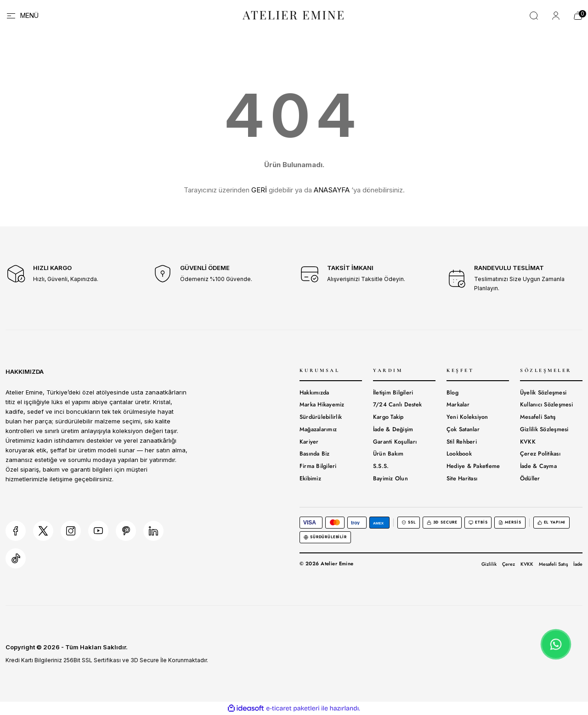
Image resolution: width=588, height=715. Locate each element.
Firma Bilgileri (318, 466)
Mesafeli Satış (538, 417)
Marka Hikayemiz (322, 405)
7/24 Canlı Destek (397, 405)
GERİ (259, 190)
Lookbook (459, 454)
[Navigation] (22, 16)
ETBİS (478, 522)
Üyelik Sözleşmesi (543, 393)
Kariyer (309, 442)
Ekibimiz (310, 479)
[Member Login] (556, 16)
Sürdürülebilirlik (321, 417)
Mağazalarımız (318, 429)
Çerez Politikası (540, 454)
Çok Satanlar (463, 429)
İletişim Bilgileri (393, 393)
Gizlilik (489, 564)
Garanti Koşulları (395, 442)
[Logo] (294, 15)
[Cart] (578, 16)
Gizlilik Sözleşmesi (544, 429)
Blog (452, 393)
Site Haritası (462, 479)
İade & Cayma (538, 466)
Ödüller (530, 479)
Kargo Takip (388, 417)
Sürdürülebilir (325, 537)
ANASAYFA (332, 190)
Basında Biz (315, 454)
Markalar (458, 405)
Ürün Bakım (388, 454)
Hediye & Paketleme (473, 466)
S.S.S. (381, 466)
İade (578, 564)
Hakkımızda (314, 393)
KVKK (528, 442)
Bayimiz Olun (390, 479)
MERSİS (510, 522)
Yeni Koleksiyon (467, 417)
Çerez (509, 564)
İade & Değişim (393, 429)
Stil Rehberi (462, 442)
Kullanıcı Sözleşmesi (546, 405)
